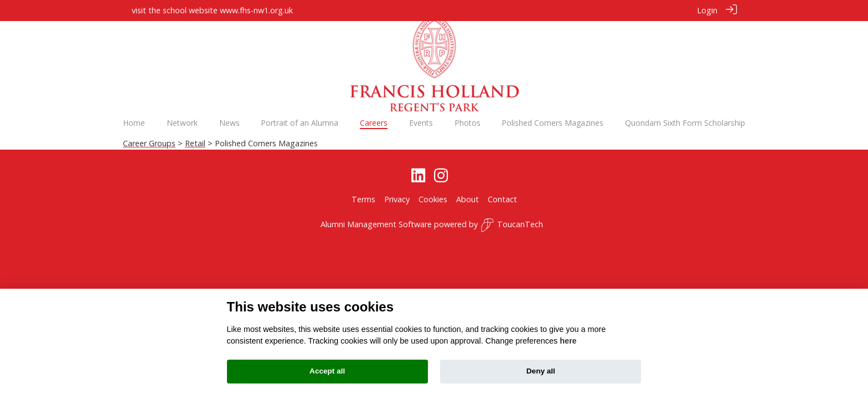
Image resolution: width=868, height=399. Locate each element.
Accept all (327, 371)
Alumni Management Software (376, 224)
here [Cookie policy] (568, 341)
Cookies (433, 199)
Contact (502, 199)
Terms (363, 199)
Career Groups (149, 143)
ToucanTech (512, 225)
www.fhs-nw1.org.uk (256, 10)
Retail (195, 143)
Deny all (541, 371)
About (467, 199)
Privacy (397, 199)
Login (707, 10)
